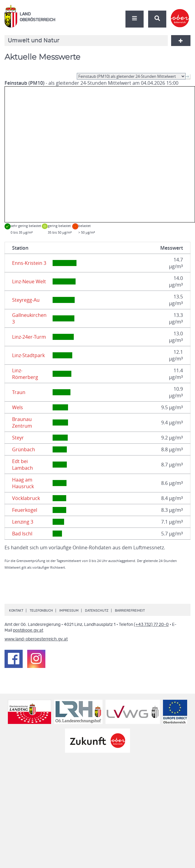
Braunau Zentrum (22, 422)
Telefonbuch (41, 611)
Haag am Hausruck (23, 483)
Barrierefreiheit (130, 611)
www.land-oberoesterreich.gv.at (36, 639)
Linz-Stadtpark (28, 355)
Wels (18, 407)
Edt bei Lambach (23, 465)
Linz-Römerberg (25, 374)
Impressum (69, 611)
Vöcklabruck (26, 498)
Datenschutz (97, 611)
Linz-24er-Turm (29, 337)
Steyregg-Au (26, 300)
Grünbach (24, 449)
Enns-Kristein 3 (29, 263)
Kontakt (16, 611)
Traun (19, 392)
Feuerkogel (25, 510)
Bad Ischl (22, 534)
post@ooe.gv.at (28, 630)
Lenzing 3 (23, 522)
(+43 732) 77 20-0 (151, 625)
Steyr (18, 438)
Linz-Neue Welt (29, 281)
